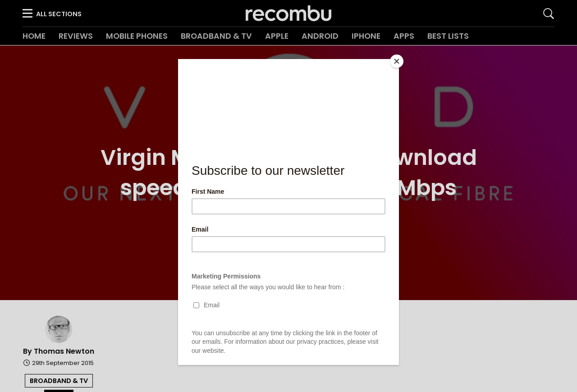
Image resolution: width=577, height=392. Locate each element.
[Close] (397, 61)
